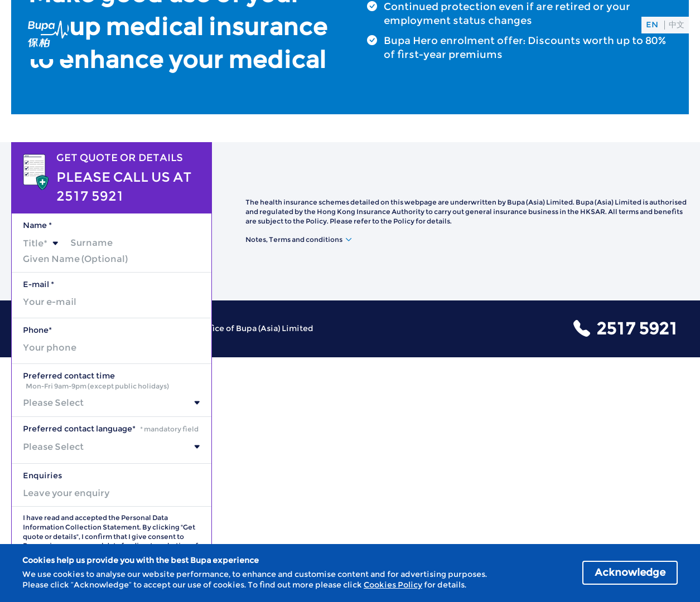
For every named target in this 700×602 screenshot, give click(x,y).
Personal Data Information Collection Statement (95, 522)
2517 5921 (637, 329)
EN (652, 25)
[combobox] (41, 244)
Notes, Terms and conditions (294, 239)
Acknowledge (630, 572)
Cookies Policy (393, 585)
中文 (677, 25)
